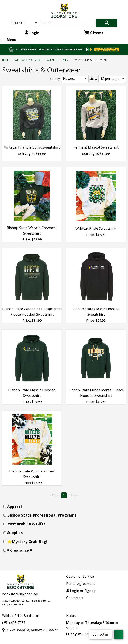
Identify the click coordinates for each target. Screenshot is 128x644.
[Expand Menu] (3, 40)
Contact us (75, 598)
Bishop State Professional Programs (42, 515)
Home (6, 60)
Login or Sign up (81, 591)
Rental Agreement (81, 584)
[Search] (67, 23)
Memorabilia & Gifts (26, 524)
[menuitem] (65, 506)
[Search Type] (25, 23)
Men (66, 60)
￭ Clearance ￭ (20, 550)
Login (32, 33)
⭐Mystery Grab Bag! (27, 542)
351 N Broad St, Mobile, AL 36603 (30, 630)
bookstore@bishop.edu (21, 594)
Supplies (15, 533)
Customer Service (80, 576)
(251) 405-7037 (14, 623)
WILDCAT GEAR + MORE (28, 60)
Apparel (52, 60)
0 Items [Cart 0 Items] (94, 33)
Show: (94, 79)
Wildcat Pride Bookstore (21, 616)
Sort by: (55, 79)
